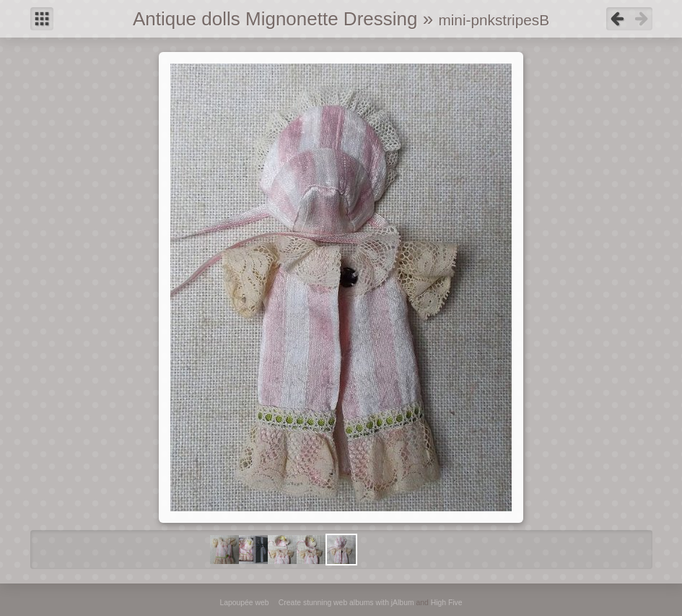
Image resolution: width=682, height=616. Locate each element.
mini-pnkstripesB (494, 20)
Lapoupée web (244, 603)
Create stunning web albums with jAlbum (346, 603)
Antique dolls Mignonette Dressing (275, 19)
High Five (447, 603)
